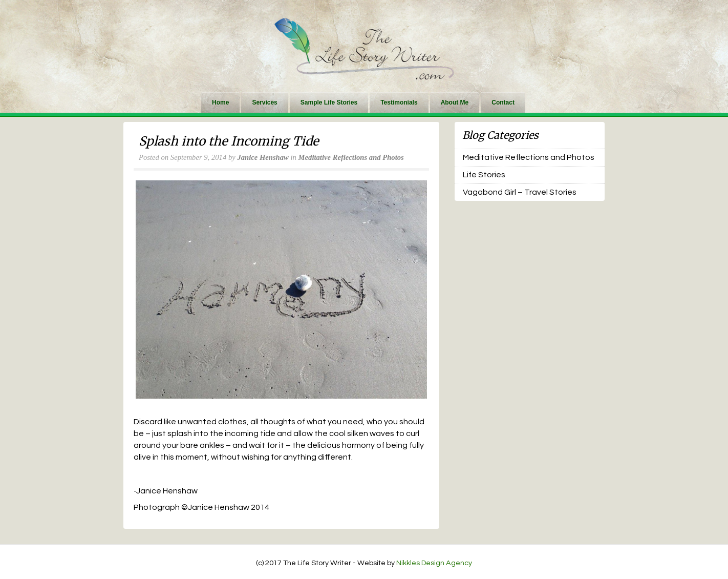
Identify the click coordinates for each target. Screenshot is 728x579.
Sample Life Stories (329, 102)
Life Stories (484, 175)
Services (264, 102)
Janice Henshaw (263, 157)
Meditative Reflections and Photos (351, 157)
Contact (503, 102)
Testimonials (399, 102)
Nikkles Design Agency (434, 563)
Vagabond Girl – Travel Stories (520, 192)
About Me (455, 102)
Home (220, 102)
